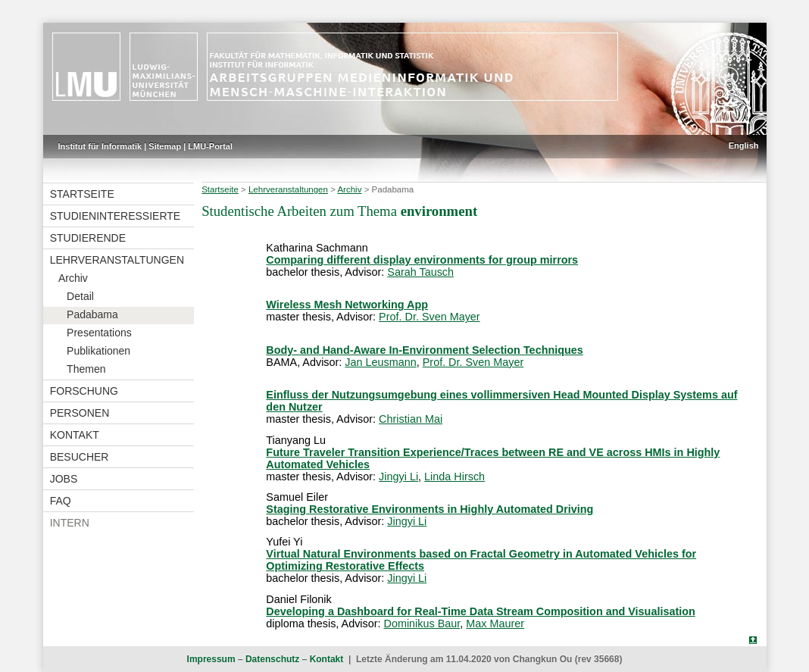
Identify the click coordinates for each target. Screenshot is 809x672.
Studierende (88, 238)
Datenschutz (272, 659)
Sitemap (165, 146)
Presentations (99, 333)
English (744, 145)
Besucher (80, 457)
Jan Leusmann (380, 362)
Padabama (92, 314)
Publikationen (98, 351)
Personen (80, 413)
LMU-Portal (210, 146)
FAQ (61, 501)
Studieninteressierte (115, 216)
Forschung (84, 391)
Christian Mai (411, 419)
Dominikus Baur (422, 624)
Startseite (82, 194)
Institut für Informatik (100, 146)
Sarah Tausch (420, 272)
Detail (80, 296)
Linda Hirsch (454, 477)
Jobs (64, 479)
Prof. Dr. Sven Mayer (429, 317)
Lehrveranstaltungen (117, 260)
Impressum (211, 659)
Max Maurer (495, 624)
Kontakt (75, 435)
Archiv (73, 278)
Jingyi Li (398, 477)
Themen (86, 369)
